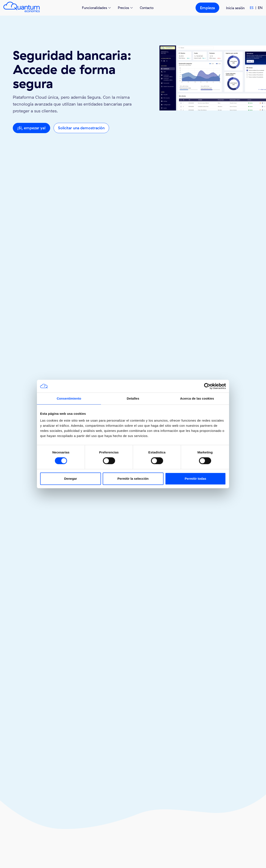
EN (260, 8)
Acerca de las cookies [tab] (197, 398)
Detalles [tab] (133, 398)
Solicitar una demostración (81, 128)
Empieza (207, 8)
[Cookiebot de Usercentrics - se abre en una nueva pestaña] (207, 386)
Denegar (70, 479)
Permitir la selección (133, 479)
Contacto (147, 8)
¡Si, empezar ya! (31, 128)
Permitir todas (195, 479)
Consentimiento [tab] (69, 398)
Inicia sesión (235, 8)
